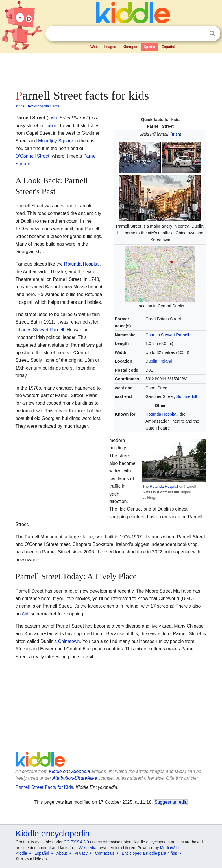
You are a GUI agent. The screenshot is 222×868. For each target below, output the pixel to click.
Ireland (166, 361)
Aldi (26, 614)
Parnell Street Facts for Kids (44, 787)
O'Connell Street (33, 156)
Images (110, 47)
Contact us (105, 853)
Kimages (130, 47)
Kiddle (22, 853)
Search (212, 33)
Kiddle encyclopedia (69, 771)
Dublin (151, 361)
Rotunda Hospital (161, 414)
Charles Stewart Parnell (167, 335)
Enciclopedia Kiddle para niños (149, 853)
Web (94, 47)
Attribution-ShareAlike (75, 778)
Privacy (81, 853)
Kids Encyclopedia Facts (38, 106)
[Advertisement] (111, 70)
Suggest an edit (170, 802)
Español (168, 47)
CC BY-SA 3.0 (76, 842)
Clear (200, 34)
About (62, 853)
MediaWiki (169, 848)
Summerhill (186, 396)
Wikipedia (88, 848)
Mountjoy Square (56, 141)
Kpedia (149, 47)
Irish (176, 134)
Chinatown (69, 641)
